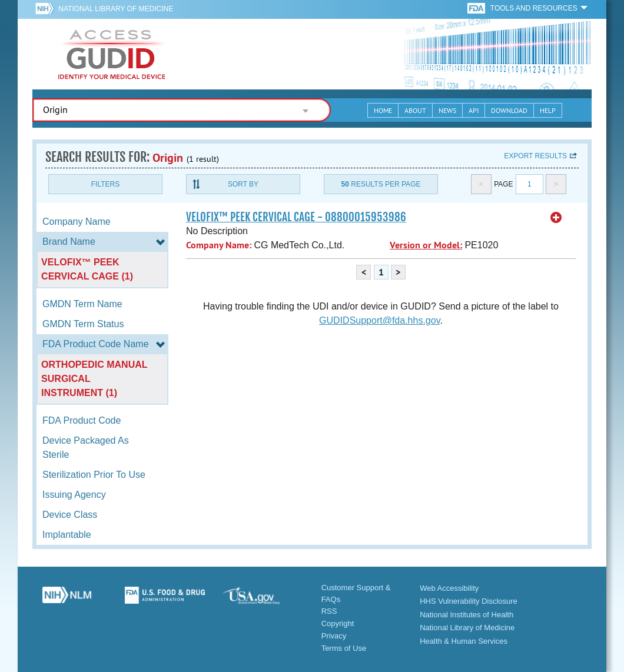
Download (509, 110)
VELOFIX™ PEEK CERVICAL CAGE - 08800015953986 (296, 217)
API (474, 110)
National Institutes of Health (467, 615)
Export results (535, 156)
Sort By (243, 184)
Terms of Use (344, 648)
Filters (105, 184)
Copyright (338, 623)
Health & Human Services (464, 641)
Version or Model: (426, 245)
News (447, 110)
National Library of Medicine (116, 9)
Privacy (334, 636)
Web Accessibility (449, 588)
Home (383, 110)
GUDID (112, 54)
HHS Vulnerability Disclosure (469, 601)
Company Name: (219, 245)
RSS (329, 611)
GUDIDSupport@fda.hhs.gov (379, 320)
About (415, 110)
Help (548, 110)
